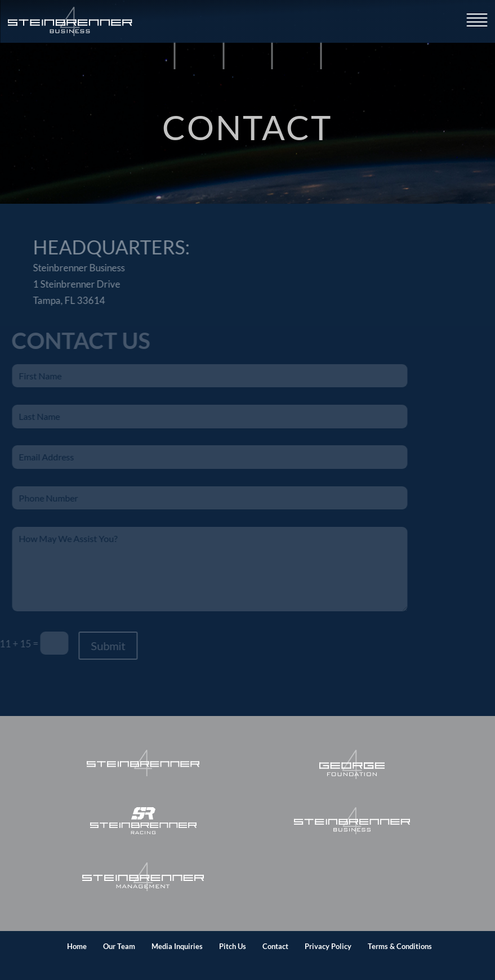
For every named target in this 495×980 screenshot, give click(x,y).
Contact (275, 946)
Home (77, 946)
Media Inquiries (177, 946)
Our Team (119, 946)
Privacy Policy (328, 946)
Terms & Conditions (400, 946)
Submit (99, 646)
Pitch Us (233, 946)
